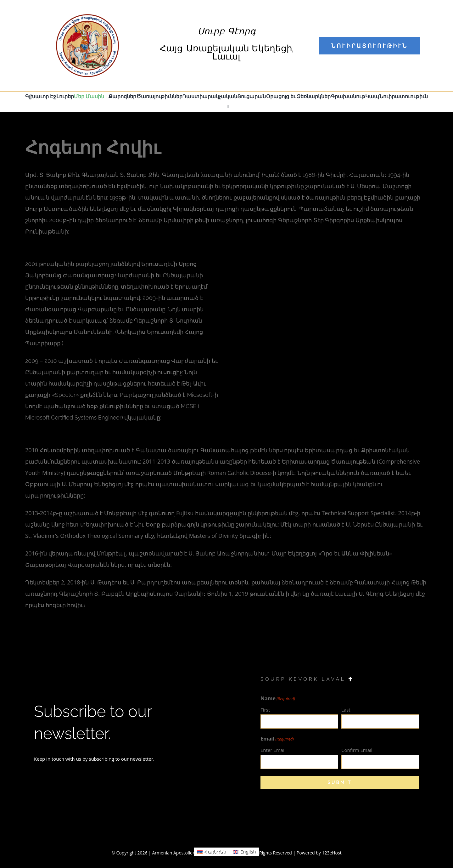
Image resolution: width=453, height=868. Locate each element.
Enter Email (273, 750)
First (265, 710)
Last (346, 710)
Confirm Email (357, 750)
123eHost (332, 853)
